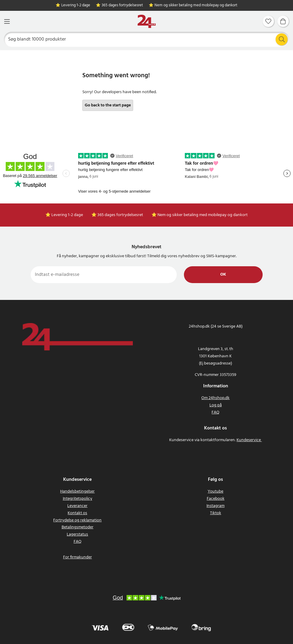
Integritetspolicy (78, 499)
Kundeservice (249, 440)
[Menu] (7, 21)
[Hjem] (147, 21)
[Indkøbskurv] (283, 21)
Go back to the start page (108, 105)
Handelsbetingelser (77, 491)
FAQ (215, 412)
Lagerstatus (77, 534)
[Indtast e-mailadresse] (104, 275)
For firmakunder (78, 557)
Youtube (215, 491)
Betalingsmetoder (78, 527)
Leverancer (77, 506)
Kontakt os (77, 513)
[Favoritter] (268, 21)
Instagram (215, 506)
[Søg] (147, 39)
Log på (216, 405)
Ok (223, 275)
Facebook (216, 499)
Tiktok (216, 513)
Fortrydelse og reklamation (77, 520)
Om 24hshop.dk (215, 398)
